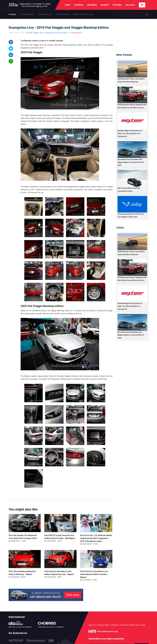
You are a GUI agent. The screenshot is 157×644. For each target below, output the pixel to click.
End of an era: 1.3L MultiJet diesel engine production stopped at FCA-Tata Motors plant (96, 538)
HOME (67, 5)
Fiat (42, 33)
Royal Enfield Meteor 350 (83, 14)
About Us (92, 625)
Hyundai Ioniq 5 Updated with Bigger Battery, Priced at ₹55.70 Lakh (131, 162)
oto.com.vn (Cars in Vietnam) (20, 627)
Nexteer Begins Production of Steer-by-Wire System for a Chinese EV (130, 133)
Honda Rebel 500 (28, 14)
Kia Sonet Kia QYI (45, 14)
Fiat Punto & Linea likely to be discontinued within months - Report (94, 574)
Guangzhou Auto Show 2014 (56, 33)
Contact (115, 625)
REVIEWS (105, 5)
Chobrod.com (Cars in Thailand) (51, 627)
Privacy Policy (104, 625)
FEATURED (117, 5)
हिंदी (142, 5)
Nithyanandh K (76, 33)
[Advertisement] (132, 37)
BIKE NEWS (92, 5)
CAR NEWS (79, 5)
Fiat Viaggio (34, 33)
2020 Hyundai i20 (62, 14)
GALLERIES (130, 5)
